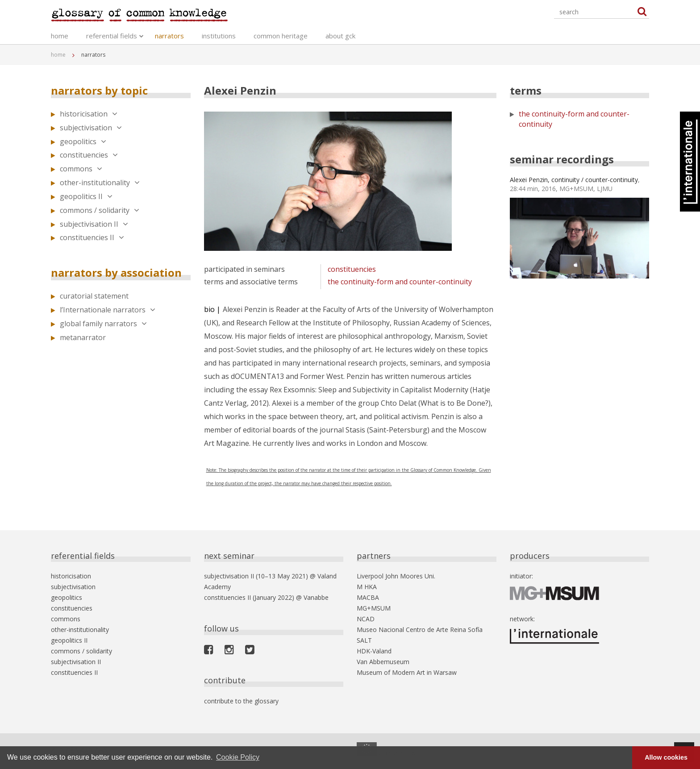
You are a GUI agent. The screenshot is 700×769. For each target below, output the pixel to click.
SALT (364, 640)
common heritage (281, 36)
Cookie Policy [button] (238, 757)
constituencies (89, 155)
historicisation (89, 114)
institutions (219, 36)
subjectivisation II (94, 224)
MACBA (368, 597)
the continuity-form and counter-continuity (400, 282)
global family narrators (103, 324)
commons (81, 169)
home (60, 36)
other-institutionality (100, 183)
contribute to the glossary (241, 701)
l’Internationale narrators (108, 310)
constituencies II (92, 237)
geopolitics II (86, 196)
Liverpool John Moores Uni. (396, 576)
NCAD (366, 619)
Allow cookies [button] (666, 757)
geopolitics (83, 141)
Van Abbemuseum (383, 662)
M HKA (367, 587)
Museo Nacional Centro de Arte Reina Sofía (420, 630)
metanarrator (83, 337)
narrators (169, 36)
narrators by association (116, 272)
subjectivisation (91, 128)
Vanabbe (316, 597)
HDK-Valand (374, 651)
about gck (340, 36)
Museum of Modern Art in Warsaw (407, 672)
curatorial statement (94, 296)
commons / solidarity (100, 210)
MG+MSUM (374, 608)
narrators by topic (99, 90)
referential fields (112, 36)
